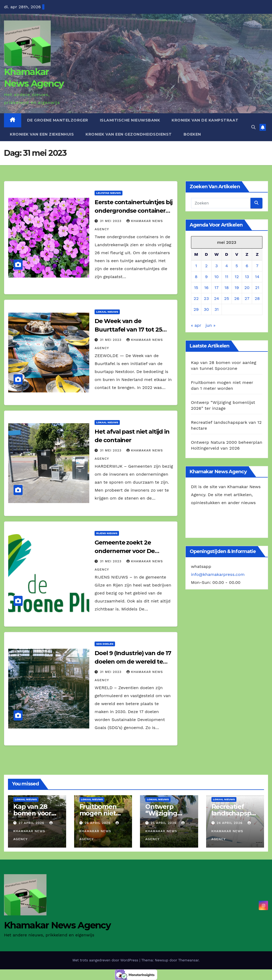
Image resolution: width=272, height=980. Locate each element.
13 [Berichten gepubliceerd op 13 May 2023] (247, 277)
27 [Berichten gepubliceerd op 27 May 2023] (247, 298)
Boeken (192, 134)
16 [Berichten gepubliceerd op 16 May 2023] (206, 288)
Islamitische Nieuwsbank (130, 120)
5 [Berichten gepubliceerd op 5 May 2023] (237, 266)
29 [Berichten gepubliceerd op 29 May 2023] (196, 309)
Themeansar (188, 960)
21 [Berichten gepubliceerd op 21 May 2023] (257, 288)
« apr (196, 325)
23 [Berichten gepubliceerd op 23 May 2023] (207, 298)
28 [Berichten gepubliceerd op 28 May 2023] (257, 298)
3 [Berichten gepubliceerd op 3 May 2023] (217, 266)
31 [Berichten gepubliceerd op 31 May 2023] (216, 309)
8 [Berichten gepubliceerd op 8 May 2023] (196, 277)
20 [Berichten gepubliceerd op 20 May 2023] (247, 288)
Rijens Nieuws (107, 533)
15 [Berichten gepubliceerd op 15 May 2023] (196, 288)
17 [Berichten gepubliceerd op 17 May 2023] (217, 288)
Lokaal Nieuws (107, 312)
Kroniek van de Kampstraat (205, 120)
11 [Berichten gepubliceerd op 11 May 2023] (227, 277)
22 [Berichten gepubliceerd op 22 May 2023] (196, 298)
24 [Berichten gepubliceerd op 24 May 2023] (217, 298)
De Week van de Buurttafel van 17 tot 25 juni (128, 330)
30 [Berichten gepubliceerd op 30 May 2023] (206, 309)
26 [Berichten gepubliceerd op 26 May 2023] (237, 298)
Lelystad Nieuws (108, 193)
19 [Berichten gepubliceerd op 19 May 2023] (237, 288)
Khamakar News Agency (34, 831)
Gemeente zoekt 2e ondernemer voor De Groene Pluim (124, 551)
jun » (211, 325)
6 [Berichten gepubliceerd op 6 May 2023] (247, 266)
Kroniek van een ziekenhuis (42, 134)
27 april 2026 (32, 823)
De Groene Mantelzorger (58, 120)
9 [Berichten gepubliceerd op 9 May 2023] (206, 277)
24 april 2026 (230, 823)
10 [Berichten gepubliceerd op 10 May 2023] (216, 277)
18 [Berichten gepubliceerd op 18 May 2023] (227, 288)
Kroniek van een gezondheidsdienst (129, 134)
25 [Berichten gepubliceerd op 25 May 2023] (227, 298)
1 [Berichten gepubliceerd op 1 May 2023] (196, 266)
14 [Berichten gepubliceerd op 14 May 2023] (257, 277)
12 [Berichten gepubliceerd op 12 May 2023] (237, 277)
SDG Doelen (105, 644)
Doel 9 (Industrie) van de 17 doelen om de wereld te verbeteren (133, 662)
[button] (253, 127)
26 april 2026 (98, 823)
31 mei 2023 (111, 221)
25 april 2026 (164, 823)
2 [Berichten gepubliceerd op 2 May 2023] (206, 266)
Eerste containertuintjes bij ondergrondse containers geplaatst (133, 211)
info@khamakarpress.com (218, 574)
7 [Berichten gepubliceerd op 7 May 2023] (257, 266)
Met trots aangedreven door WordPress (106, 960)
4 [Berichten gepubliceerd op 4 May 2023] (227, 266)
